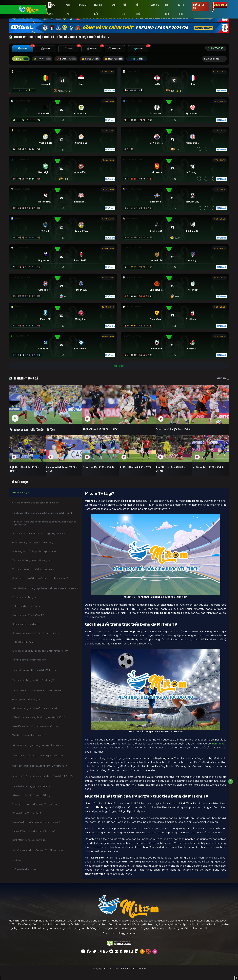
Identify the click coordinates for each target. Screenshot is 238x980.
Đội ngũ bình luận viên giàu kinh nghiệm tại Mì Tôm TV (39, 725)
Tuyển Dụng (181, 9)
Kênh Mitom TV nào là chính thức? (29, 848)
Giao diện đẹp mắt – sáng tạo (27, 708)
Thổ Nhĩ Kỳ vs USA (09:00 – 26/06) (109, 436)
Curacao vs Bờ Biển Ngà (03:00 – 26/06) (64, 476)
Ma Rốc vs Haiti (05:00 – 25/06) (210, 474)
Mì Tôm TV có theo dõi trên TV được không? (34, 839)
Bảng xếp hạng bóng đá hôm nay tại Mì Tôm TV (36, 641)
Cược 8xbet (220, 5)
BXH (114, 5)
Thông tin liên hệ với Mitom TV (27, 877)
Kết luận (17, 869)
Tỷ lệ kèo (124, 9)
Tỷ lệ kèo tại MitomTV (23, 650)
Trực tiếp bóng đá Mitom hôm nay (29, 668)
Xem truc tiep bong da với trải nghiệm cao (33, 577)
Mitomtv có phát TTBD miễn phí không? (32, 803)
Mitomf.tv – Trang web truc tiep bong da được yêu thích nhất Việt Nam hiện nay (44, 531)
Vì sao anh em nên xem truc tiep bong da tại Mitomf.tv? (39, 542)
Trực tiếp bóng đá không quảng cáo (30, 743)
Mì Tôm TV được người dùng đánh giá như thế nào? (38, 753)
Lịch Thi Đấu (98, 9)
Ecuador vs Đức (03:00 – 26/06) (100, 474)
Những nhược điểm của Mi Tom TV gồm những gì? (38, 764)
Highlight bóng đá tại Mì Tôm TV (28, 623)
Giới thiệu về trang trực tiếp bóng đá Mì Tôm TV (36, 511)
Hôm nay (95, 60)
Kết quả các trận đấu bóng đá (27, 632)
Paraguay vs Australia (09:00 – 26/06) (38, 436)
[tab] (22, 50)
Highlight (83, 5)
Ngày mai (120, 60)
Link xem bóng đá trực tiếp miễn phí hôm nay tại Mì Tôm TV (42, 659)
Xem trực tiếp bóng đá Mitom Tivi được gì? (33, 688)
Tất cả (144, 60)
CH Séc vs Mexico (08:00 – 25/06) (134, 476)
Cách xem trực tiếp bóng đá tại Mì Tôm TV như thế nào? (40, 774)
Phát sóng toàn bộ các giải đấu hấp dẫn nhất (34, 559)
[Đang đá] (63, 82)
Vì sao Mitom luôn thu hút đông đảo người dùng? (36, 812)
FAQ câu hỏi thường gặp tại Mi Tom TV (31, 794)
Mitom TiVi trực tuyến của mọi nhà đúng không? (36, 830)
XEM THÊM (223, 384)
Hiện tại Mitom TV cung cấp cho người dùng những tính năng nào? (45, 596)
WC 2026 (51, 9)
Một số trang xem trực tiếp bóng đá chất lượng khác (38, 858)
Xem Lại (68, 9)
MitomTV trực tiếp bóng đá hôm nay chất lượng (36, 734)
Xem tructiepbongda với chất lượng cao (32, 568)
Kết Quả (138, 9)
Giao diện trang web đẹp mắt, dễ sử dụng (33, 550)
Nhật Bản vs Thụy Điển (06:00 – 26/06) (27, 476)
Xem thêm (119, 372)
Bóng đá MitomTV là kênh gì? (27, 821)
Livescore (154, 5)
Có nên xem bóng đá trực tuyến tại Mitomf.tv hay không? (40, 586)
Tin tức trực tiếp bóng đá (24, 605)
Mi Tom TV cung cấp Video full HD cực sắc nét (35, 716)
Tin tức (167, 9)
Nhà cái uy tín (199, 6)
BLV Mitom (69, 60)
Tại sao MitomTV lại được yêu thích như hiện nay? (37, 699)
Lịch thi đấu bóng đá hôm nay (27, 614)
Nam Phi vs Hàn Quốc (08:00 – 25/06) (173, 476)
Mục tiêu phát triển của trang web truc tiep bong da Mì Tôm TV (43, 521)
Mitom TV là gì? (21, 501)
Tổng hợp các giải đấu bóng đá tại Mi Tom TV (34, 678)
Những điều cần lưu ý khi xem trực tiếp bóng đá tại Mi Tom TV (43, 784)
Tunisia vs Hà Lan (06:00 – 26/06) (181, 436)
